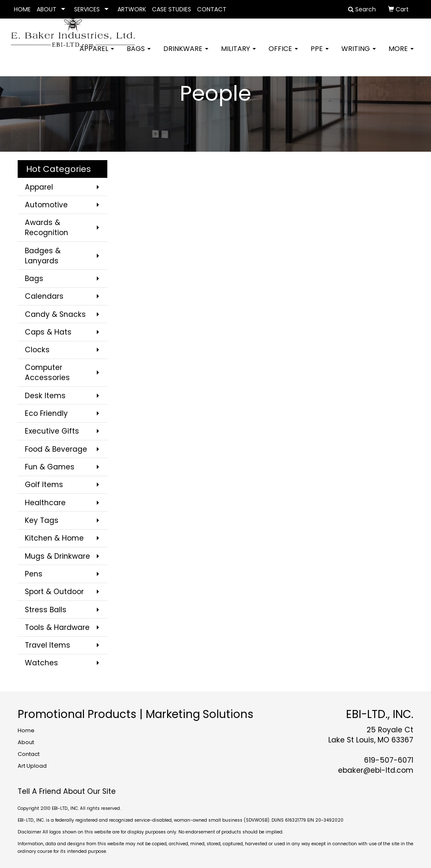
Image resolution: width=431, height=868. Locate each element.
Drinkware (186, 55)
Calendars (44, 296)
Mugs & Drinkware (57, 556)
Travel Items (48, 645)
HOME (22, 9)
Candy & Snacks (55, 314)
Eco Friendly (46, 413)
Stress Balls (46, 610)
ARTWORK (132, 9)
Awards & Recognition (47, 228)
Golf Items (44, 485)
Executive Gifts (52, 431)
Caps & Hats (48, 332)
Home (26, 730)
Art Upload (32, 766)
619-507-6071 (389, 760)
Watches (41, 663)
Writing (359, 55)
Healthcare (45, 503)
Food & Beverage (56, 449)
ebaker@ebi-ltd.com (376, 770)
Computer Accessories (47, 372)
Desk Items (45, 396)
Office (283, 55)
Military (238, 55)
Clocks (37, 350)
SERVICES (87, 9)
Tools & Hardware (57, 627)
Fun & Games (50, 467)
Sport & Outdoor (54, 592)
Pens (34, 574)
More (401, 55)
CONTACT (212, 9)
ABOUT (47, 9)
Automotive (46, 205)
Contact (29, 754)
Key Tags (42, 520)
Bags (139, 55)
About (26, 742)
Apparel (97, 55)
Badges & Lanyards (43, 256)
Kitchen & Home (54, 538)
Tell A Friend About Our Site (67, 791)
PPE (320, 55)
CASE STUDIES (172, 9)
